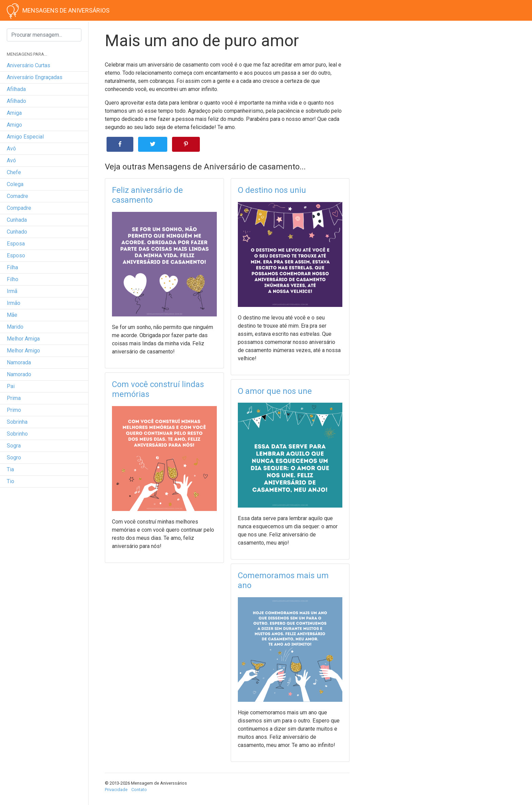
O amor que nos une (275, 391)
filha (12, 267)
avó (11, 160)
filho (13, 279)
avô (11, 149)
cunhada (17, 220)
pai (11, 386)
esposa (16, 244)
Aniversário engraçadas (35, 77)
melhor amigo (23, 351)
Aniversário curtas (28, 65)
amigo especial (25, 137)
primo (14, 410)
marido (15, 327)
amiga (14, 113)
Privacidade (116, 790)
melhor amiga (23, 339)
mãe (12, 315)
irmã (12, 291)
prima (14, 398)
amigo (14, 125)
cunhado (17, 232)
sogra (14, 446)
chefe (14, 172)
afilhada (16, 89)
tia (10, 469)
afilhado (16, 101)
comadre (17, 196)
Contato (139, 790)
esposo (16, 255)
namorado (19, 374)
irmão (14, 303)
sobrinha (17, 422)
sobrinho (17, 434)
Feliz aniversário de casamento (147, 195)
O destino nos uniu (272, 190)
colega (15, 184)
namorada (19, 362)
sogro (14, 458)
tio (11, 481)
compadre (19, 208)
